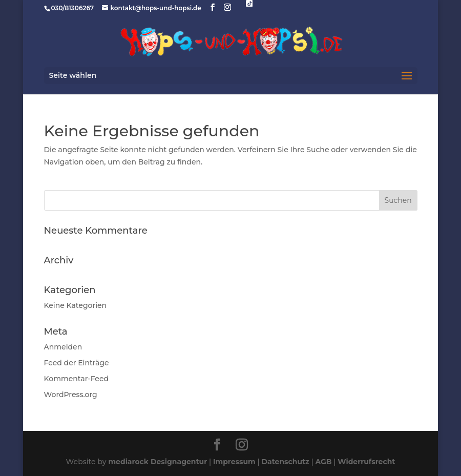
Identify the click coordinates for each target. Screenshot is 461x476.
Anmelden (63, 347)
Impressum (234, 462)
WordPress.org (71, 395)
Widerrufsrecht (366, 462)
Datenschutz (286, 462)
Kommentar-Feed (77, 379)
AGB (323, 462)
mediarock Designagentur (158, 462)
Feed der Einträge (77, 363)
